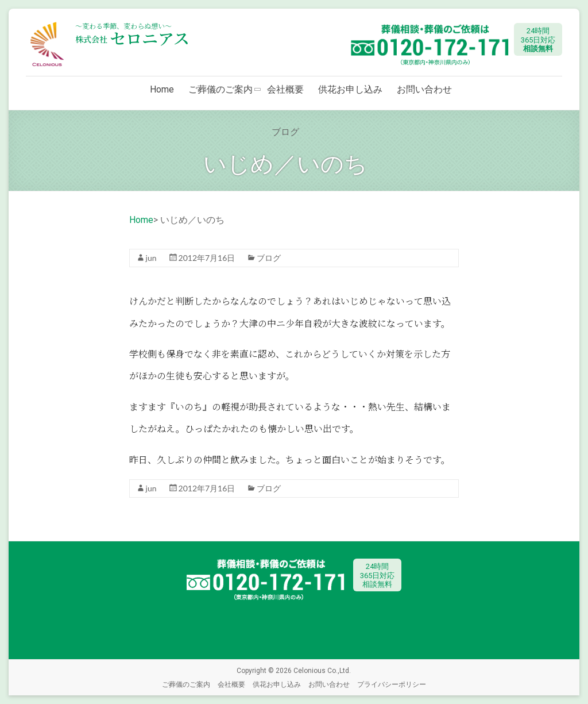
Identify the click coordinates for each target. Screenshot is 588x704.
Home (162, 89)
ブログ (269, 258)
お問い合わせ (424, 89)
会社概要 (285, 89)
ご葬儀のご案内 (220, 89)
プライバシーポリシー (392, 684)
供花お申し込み (350, 89)
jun (151, 258)
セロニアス (132, 38)
